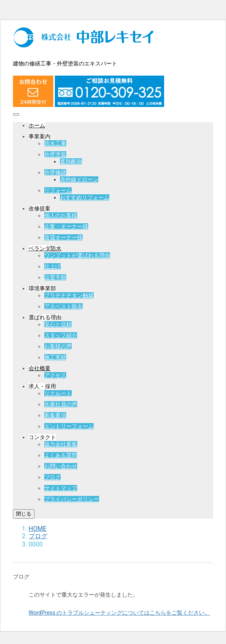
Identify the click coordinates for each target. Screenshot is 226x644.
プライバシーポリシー (72, 499)
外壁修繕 (55, 172)
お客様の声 (58, 346)
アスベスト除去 (63, 306)
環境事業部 (42, 288)
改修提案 (40, 208)
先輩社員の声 (61, 404)
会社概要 (40, 368)
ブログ (52, 477)
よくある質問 (61, 455)
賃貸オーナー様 (63, 237)
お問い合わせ (61, 466)
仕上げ (52, 266)
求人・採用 (42, 386)
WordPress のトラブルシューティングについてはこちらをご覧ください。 (119, 613)
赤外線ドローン (79, 179)
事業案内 (40, 136)
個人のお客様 (61, 215)
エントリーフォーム (69, 426)
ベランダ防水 (45, 248)
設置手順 (55, 277)
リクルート (58, 393)
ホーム (37, 125)
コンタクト (42, 437)
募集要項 (55, 415)
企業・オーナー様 (66, 226)
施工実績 (55, 357)
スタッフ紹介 (61, 335)
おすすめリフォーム (85, 197)
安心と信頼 (58, 324)
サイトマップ (61, 488)
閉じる (24, 514)
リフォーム (58, 190)
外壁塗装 (55, 154)
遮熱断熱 (71, 161)
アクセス (55, 375)
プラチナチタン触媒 (69, 295)
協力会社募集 (61, 444)
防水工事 (55, 143)
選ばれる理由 (45, 317)
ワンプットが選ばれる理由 (77, 255)
